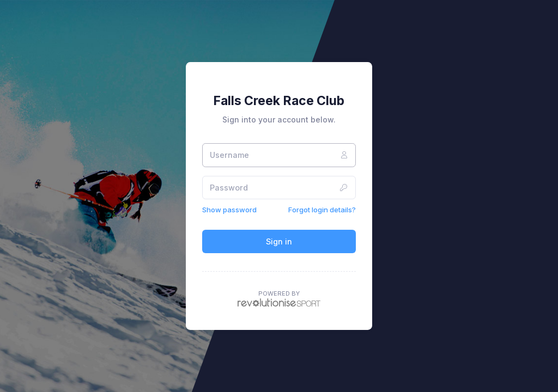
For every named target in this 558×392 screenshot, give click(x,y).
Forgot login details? (322, 210)
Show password (229, 210)
